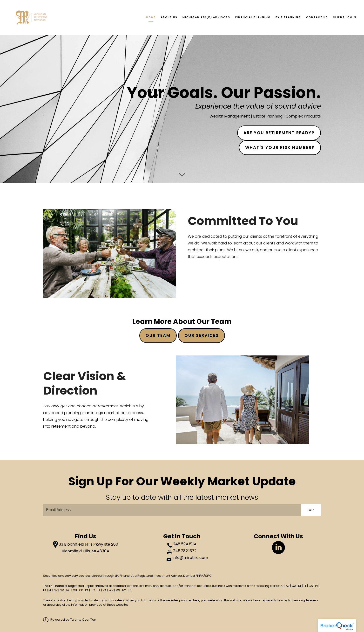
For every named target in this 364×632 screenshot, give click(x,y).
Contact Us (317, 17)
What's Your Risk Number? (280, 147)
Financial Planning (253, 17)
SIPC (208, 576)
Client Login (345, 17)
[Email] (172, 510)
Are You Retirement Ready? (279, 133)
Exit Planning (288, 17)
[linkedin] (278, 548)
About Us (169, 17)
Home (151, 17)
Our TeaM (158, 335)
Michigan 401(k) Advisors (206, 17)
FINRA (200, 576)
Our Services (202, 335)
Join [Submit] (311, 510)
